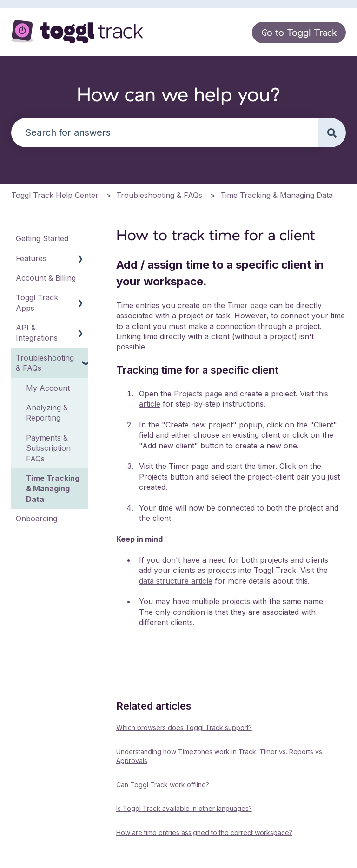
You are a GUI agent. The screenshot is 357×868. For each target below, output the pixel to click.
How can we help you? (179, 94)
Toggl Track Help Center (55, 195)
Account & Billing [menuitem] (46, 278)
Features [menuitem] (31, 258)
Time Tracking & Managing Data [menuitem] (53, 489)
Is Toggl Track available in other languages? (184, 808)
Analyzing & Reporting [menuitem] (47, 413)
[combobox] (165, 133)
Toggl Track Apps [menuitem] (37, 302)
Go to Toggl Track (299, 32)
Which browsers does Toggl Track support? (184, 727)
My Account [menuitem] (48, 388)
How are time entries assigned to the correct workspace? (204, 832)
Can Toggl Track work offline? (163, 785)
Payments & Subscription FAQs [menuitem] (48, 448)
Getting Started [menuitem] (42, 238)
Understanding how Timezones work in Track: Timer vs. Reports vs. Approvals (220, 756)
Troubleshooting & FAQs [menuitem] (45, 363)
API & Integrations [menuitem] (37, 333)
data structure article (176, 581)
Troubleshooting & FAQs (159, 195)
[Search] (332, 133)
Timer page (247, 305)
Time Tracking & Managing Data (277, 195)
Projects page (198, 394)
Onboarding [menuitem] (36, 519)
